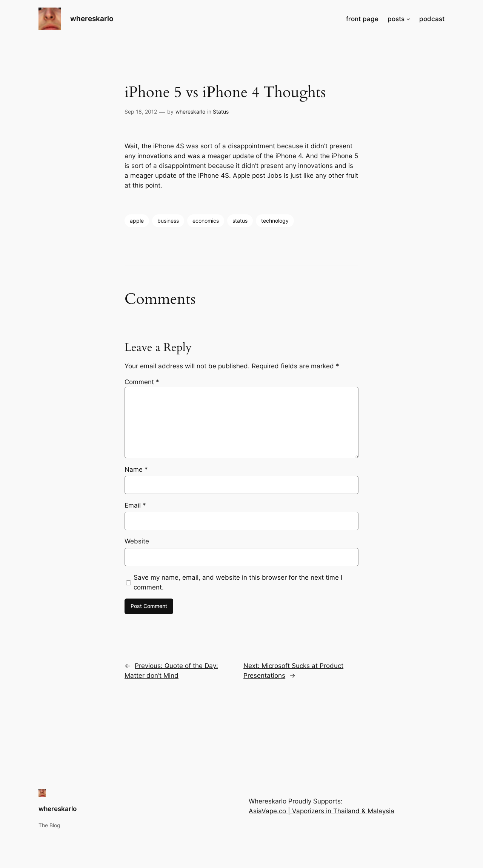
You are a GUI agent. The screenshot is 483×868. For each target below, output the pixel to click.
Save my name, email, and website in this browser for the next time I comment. (238, 582)
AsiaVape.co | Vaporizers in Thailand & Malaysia (321, 811)
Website (137, 541)
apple (137, 221)
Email (135, 505)
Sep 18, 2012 (141, 112)
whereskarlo (92, 18)
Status (221, 112)
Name (136, 469)
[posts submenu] (408, 19)
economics (206, 221)
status (240, 221)
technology (275, 221)
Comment (142, 382)
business (168, 221)
